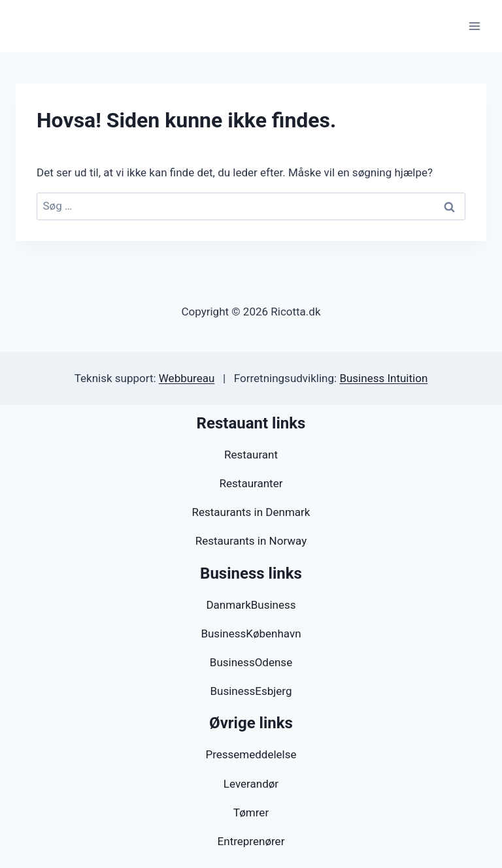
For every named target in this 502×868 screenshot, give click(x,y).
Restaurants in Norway (251, 541)
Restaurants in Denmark (251, 512)
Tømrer (251, 812)
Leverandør (251, 784)
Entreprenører (251, 841)
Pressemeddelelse (251, 754)
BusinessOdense (251, 662)
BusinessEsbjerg (251, 691)
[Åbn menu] (474, 26)
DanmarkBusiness (251, 605)
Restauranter (251, 483)
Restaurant (251, 455)
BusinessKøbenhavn (251, 634)
